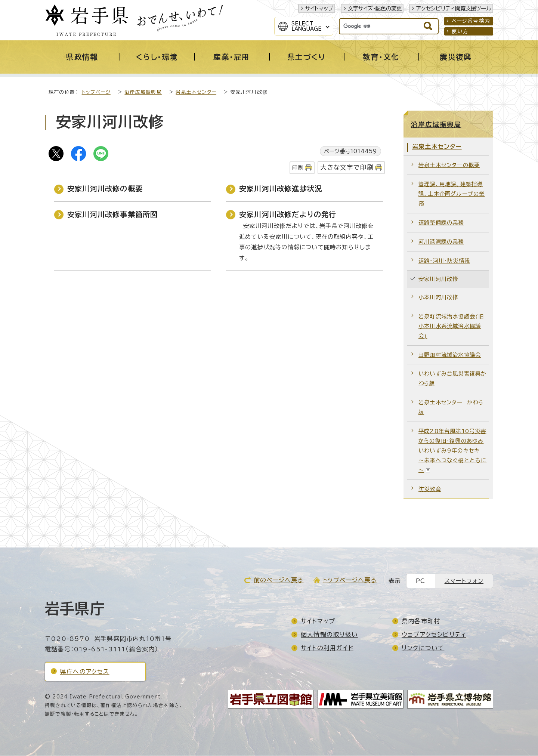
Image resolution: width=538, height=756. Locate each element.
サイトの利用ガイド (327, 648)
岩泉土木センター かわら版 (451, 408)
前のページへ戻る (279, 580)
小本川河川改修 (438, 298)
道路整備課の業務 (441, 223)
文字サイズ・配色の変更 (375, 8)
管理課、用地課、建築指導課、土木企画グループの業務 (452, 194)
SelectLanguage (307, 26)
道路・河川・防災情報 (444, 261)
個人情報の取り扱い (329, 635)
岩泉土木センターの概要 (449, 165)
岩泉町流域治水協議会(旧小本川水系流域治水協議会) (451, 326)
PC (420, 581)
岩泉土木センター (196, 92)
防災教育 (430, 489)
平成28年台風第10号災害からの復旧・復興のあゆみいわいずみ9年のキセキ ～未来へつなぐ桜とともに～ (452, 451)
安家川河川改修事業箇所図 (112, 215)
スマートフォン (464, 581)
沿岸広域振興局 (143, 92)
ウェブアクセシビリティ (434, 635)
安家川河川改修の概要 (105, 189)
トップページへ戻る (350, 580)
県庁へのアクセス (85, 672)
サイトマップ (319, 8)
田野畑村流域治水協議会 (450, 355)
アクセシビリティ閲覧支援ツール (454, 8)
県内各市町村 (421, 621)
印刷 (298, 168)
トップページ (96, 92)
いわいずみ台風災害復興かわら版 (452, 379)
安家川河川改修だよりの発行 (288, 215)
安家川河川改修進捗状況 (281, 189)
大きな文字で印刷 (347, 168)
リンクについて (423, 648)
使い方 (460, 31)
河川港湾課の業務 (441, 242)
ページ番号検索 (471, 21)
